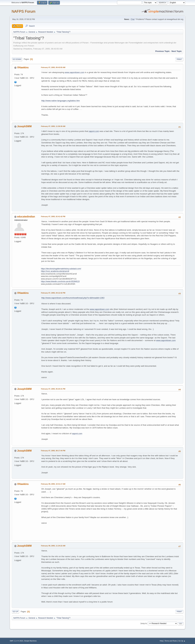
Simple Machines (30, 641)
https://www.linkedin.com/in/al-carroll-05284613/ (60, 281)
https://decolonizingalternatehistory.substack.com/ (61, 269)
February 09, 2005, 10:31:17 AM (53, 484)
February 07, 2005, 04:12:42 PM (53, 293)
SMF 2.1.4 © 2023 (16, 641)
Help (161, 641)
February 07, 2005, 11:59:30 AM (53, 126)
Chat (132, 19)
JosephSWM (24, 126)
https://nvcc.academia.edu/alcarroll (55, 271)
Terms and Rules (171, 641)
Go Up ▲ (182, 641)
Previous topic (162, 51)
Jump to (144, 623)
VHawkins (23, 67)
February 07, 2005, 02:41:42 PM (53, 216)
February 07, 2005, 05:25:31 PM (53, 389)
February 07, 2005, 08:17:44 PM (53, 451)
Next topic (177, 51)
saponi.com (94, 131)
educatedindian (26, 217)
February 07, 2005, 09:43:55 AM (53, 67)
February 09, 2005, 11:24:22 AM (53, 546)
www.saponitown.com (74, 72)
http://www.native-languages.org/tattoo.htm (61, 101)
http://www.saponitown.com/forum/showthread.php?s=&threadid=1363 (73, 298)
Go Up (15, 612)
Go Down (17, 59)
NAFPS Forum (23, 11)
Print (179, 59)
